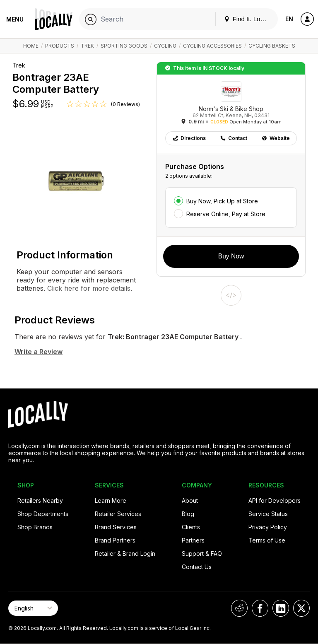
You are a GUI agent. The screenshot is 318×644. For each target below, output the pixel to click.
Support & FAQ (202, 554)
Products (60, 46)
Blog (188, 514)
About (190, 500)
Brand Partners (115, 540)
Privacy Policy (268, 527)
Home (31, 46)
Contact (234, 138)
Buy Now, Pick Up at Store (222, 201)
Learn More (111, 500)
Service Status (268, 514)
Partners (193, 540)
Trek (87, 46)
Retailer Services (118, 514)
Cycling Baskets (272, 46)
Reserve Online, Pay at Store (226, 214)
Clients (191, 527)
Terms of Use (267, 540)
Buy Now (231, 256)
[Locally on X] (301, 608)
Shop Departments (43, 514)
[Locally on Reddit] (239, 608)
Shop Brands (35, 527)
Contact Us (197, 567)
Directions (189, 138)
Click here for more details (88, 288)
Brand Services (116, 527)
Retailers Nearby (40, 500)
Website (276, 138)
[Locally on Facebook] (260, 608)
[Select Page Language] (33, 608)
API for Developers (275, 500)
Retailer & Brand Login (125, 554)
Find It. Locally (248, 19)
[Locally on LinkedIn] (281, 608)
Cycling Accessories (212, 46)
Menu (15, 19)
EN (289, 19)
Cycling (165, 46)
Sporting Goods (124, 46)
